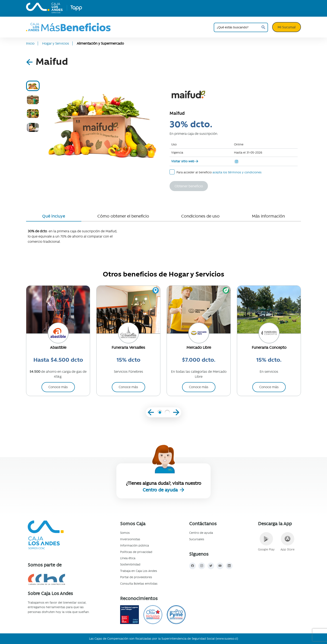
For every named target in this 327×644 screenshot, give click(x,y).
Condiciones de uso (200, 216)
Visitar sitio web (183, 161)
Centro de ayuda (161, 490)
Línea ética (128, 558)
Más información (268, 216)
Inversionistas (130, 539)
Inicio (30, 43)
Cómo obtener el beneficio (123, 216)
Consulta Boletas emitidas (139, 584)
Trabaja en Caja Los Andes (139, 571)
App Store (287, 542)
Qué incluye (54, 216)
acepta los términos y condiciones (237, 172)
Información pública (135, 545)
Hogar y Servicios (56, 43)
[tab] (33, 86)
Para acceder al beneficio (216, 172)
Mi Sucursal (287, 27)
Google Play (266, 542)
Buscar (263, 27)
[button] (160, 413)
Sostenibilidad (130, 564)
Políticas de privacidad (136, 552)
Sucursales (197, 539)
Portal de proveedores (136, 577)
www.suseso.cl (227, 639)
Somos (125, 533)
